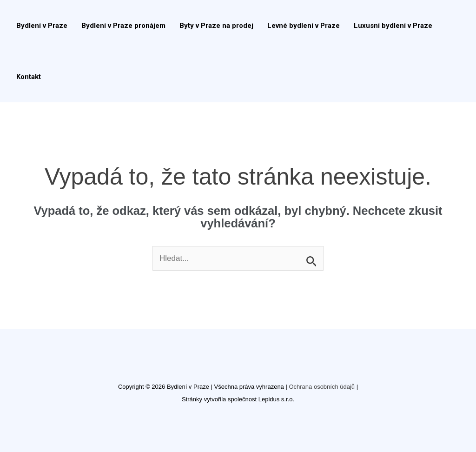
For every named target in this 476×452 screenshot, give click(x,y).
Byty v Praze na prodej (216, 26)
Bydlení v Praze (42, 26)
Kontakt (29, 77)
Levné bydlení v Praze (304, 26)
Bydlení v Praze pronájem (123, 26)
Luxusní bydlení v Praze (393, 26)
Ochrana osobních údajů (322, 387)
